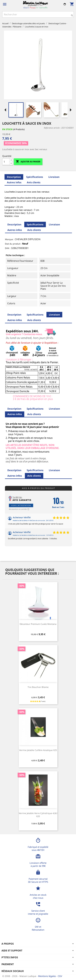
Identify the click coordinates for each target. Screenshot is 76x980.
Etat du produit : (13, 244)
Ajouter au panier (28, 162)
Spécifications (35, 177)
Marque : (10, 239)
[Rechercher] (38, 14)
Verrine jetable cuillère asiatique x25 (38, 750)
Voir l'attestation (21, 505)
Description (14, 177)
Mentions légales (47, 976)
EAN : (8, 248)
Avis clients (34, 182)
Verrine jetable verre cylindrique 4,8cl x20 (38, 815)
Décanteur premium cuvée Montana (38, 624)
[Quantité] (6, 162)
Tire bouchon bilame (38, 687)
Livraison (54, 177)
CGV (60, 976)
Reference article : (52, 128)
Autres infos (14, 182)
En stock (7, 129)
